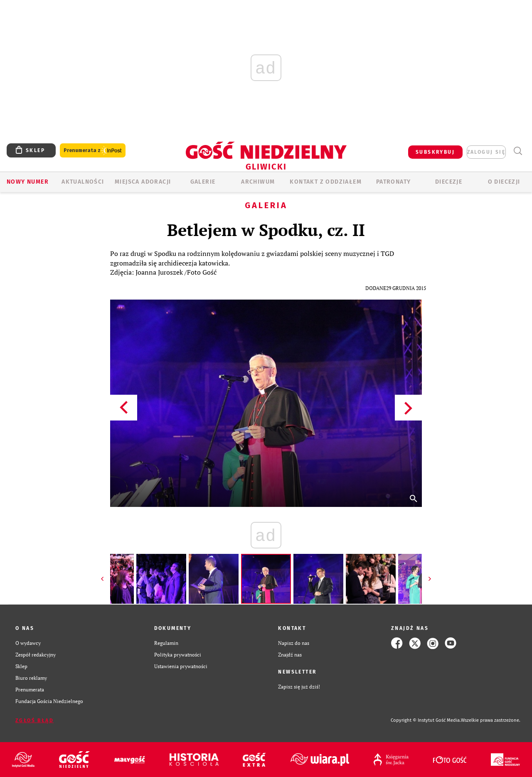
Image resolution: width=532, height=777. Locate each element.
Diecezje (449, 182)
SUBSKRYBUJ (435, 152)
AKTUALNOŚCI (83, 182)
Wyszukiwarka (518, 151)
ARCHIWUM (258, 182)
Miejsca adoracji (143, 182)
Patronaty (394, 182)
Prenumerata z (93, 151)
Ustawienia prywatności (181, 666)
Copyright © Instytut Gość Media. (426, 720)
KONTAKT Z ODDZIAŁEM (326, 182)
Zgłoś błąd (34, 720)
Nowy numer (28, 182)
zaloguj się (486, 152)
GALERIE (203, 182)
